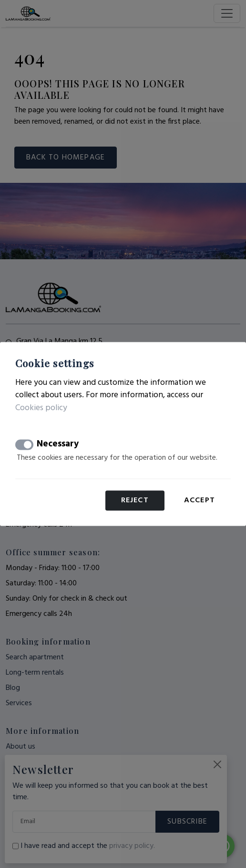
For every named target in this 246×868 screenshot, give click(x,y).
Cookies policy (41, 408)
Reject (135, 501)
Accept (200, 501)
